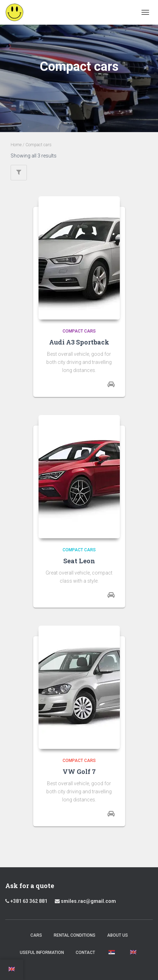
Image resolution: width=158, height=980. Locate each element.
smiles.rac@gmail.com (85, 901)
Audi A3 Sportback (79, 342)
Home (16, 145)
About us (118, 935)
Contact (85, 953)
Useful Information (42, 953)
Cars (36, 935)
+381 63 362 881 (29, 901)
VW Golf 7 (79, 771)
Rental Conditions (75, 935)
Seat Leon (79, 561)
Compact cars (79, 331)
